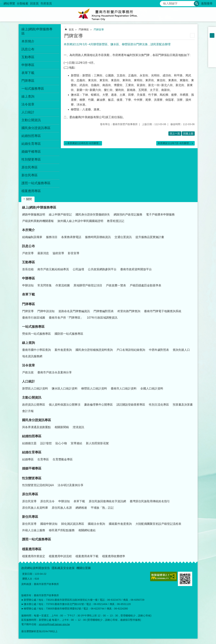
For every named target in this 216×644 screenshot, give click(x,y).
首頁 (71, 30)
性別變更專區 (32, 478)
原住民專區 (30, 494)
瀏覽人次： (28, 579)
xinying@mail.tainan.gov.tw (54, 624)
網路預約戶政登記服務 (128, 215)
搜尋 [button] (196, 4)
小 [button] (212, 31)
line (212, 59)
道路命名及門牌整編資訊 (74, 311)
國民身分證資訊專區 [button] (36, 128)
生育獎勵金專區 (63, 459)
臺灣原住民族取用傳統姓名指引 (150, 501)
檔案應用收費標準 (114, 556)
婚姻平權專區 (31, 152)
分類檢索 (23, 3)
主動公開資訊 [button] (31, 120)
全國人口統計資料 (152, 388)
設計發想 (46, 443)
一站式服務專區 (33, 327)
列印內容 (192, 35)
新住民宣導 (29, 524)
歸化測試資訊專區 (73, 524)
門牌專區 (84, 30)
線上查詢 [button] (28, 96)
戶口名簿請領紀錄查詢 (131, 350)
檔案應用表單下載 (87, 556)
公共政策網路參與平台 (102, 269)
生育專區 (43, 459)
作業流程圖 (63, 285)
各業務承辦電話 (71, 237)
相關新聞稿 (62, 427)
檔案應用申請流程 (60, 556)
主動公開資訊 (32, 398)
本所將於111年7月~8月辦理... (174, 143)
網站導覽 (9, 3)
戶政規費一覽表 (116, 285)
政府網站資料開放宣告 (36, 568)
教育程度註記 (116, 221)
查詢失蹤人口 (181, 350)
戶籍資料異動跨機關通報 (38, 221)
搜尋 (163, 3)
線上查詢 (28, 343)
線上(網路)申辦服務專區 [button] (37, 31)
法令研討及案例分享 (71, 485)
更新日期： (28, 574)
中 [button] (212, 35)
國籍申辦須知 (49, 524)
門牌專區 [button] (28, 81)
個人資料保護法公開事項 (65, 405)
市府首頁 (46, 3)
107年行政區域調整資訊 (102, 318)
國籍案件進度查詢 (120, 524)
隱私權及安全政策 (63, 568)
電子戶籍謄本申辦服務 (160, 215)
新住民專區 (30, 517)
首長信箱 (28, 269)
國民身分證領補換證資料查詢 (94, 350)
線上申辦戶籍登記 (60, 215)
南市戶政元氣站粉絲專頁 (53, 269)
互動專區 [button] (28, 57)
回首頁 (34, 3)
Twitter (212, 54)
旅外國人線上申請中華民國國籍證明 (80, 221)
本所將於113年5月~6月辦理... (84, 143)
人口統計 (28, 381)
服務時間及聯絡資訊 (98, 237)
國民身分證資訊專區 (37, 420)
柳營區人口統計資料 (94, 388)
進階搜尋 (207, 3)
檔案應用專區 (32, 549)
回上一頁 (175, 134)
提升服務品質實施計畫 (150, 237)
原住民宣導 (29, 501)
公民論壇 (78, 269)
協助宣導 (58, 253)
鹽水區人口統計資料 (65, 388)
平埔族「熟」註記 (102, 508)
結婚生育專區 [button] (31, 144)
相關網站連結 (87, 530)
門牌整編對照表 (104, 311)
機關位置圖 (84, 568)
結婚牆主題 (29, 443)
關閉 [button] (29, 199)
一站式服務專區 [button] (33, 89)
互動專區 (28, 262)
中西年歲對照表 (159, 350)
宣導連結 (76, 443)
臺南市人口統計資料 (124, 388)
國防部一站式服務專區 (69, 334)
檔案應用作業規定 (34, 556)
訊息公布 (28, 246)
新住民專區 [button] (30, 175)
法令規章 (28, 365)
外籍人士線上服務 (34, 530)
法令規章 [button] (28, 104)
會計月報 (28, 411)
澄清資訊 (78, 427)
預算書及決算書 (183, 405)
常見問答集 (45, 285)
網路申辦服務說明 (34, 215)
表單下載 (28, 73)
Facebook (212, 45)
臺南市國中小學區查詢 (37, 350)
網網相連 (81, 508)
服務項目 (52, 237)
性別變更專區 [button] (31, 159)
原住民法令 (47, 501)
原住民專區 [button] (30, 167)
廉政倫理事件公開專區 (98, 405)
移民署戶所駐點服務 (62, 530)
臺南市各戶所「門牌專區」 (66, 318)
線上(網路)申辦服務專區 (39, 207)
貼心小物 (61, 443)
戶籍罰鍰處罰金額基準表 (145, 285)
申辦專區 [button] (28, 65)
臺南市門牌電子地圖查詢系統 (163, 311)
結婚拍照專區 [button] (31, 136)
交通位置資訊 (123, 237)
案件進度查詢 (63, 350)
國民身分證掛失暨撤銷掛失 (93, 215)
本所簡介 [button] (28, 41)
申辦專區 (28, 278)
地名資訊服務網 (32, 356)
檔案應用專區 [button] (31, 191)
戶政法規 (28, 372)
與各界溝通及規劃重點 (37, 427)
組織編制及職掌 (32, 237)
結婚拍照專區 (32, 436)
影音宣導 (74, 253)
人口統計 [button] (28, 112)
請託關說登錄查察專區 (131, 405)
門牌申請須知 (46, 311)
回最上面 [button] (188, 134)
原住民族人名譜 (62, 508)
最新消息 (43, 253)
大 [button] (212, 40)
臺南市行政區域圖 (34, 318)
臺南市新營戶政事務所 (108, 14)
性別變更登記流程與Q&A (38, 485)
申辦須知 (28, 285)
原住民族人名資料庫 (35, 508)
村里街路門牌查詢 (129, 311)
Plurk (212, 49)
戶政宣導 (28, 253)
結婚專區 (28, 459)
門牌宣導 (99, 30)
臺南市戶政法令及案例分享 (55, 372)
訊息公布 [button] (28, 49)
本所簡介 (28, 230)
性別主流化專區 (159, 405)
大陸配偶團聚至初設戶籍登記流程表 (158, 524)
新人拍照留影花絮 (97, 443)
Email (212, 63)
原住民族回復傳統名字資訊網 (107, 501)
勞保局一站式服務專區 (37, 334)
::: (1, 2)
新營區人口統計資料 (35, 388)
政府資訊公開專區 (34, 405)
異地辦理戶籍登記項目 (88, 285)
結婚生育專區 (32, 452)
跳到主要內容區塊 (2, 2)
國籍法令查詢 (96, 524)
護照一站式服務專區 (36, 183)
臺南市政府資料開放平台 (136, 269)
